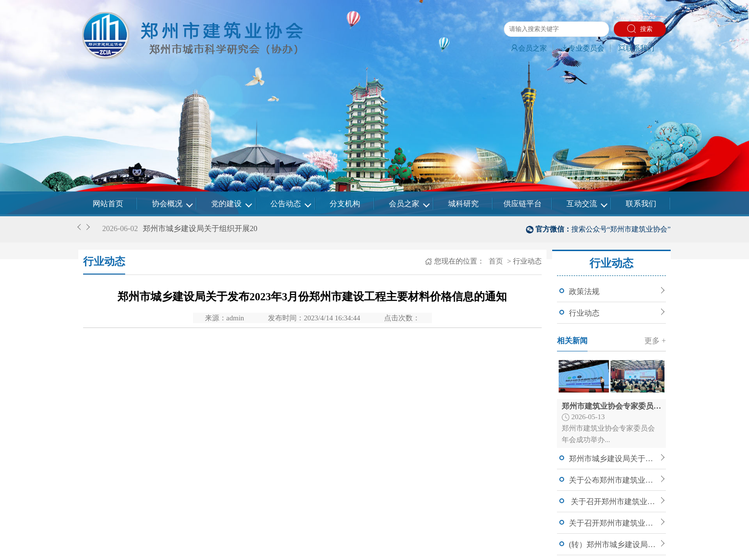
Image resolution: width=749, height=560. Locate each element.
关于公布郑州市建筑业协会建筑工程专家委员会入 (614, 480)
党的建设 (226, 204)
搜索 (640, 29)
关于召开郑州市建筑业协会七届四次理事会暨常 (614, 523)
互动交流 (582, 204)
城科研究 (463, 204)
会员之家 (529, 48)
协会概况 (167, 204)
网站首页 (108, 204)
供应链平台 (523, 204)
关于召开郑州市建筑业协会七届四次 (614, 502)
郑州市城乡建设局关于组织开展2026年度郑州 (614, 459)
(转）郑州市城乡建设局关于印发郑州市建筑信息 (614, 544)
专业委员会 (583, 48)
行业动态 (584, 313)
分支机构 (345, 204)
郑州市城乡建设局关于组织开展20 (200, 228)
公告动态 (286, 204)
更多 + (655, 341)
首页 (495, 261)
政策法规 (584, 291)
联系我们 (636, 48)
